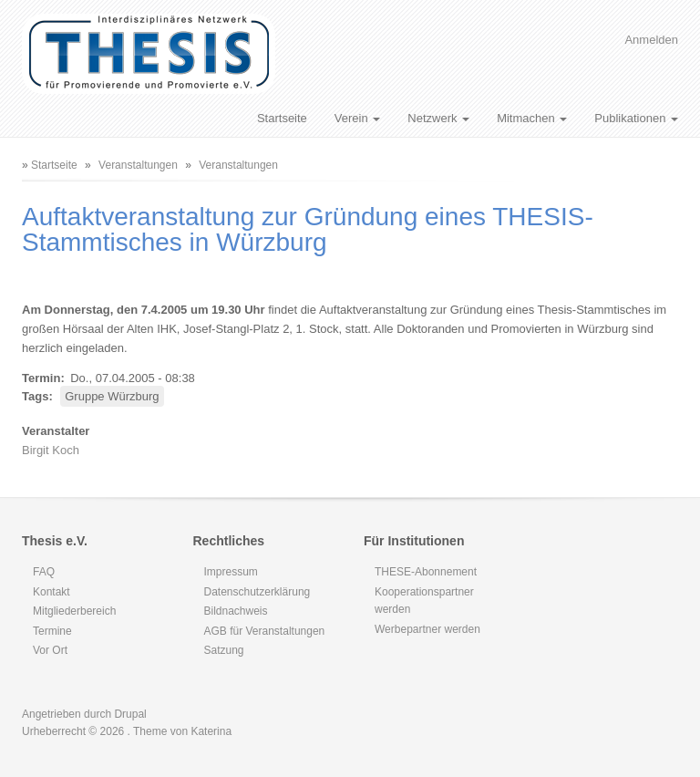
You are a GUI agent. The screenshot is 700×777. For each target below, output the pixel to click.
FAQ (44, 572)
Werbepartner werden (427, 629)
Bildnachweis (236, 611)
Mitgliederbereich (74, 611)
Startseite (282, 118)
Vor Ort (50, 650)
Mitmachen (532, 118)
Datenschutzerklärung (257, 592)
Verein (357, 118)
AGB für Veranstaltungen (265, 631)
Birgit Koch (51, 450)
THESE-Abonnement (426, 572)
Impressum (231, 572)
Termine (52, 631)
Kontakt (51, 592)
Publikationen (636, 118)
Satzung (224, 650)
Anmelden (651, 40)
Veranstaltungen (138, 165)
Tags (35, 396)
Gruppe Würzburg (112, 396)
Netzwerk (438, 118)
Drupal (130, 714)
